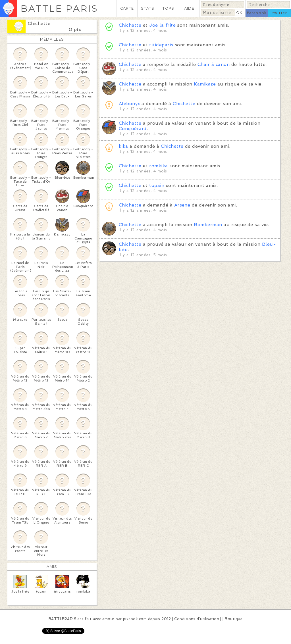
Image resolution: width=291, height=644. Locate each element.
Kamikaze (205, 84)
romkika (158, 166)
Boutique (234, 619)
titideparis (161, 45)
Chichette (39, 23)
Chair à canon (214, 64)
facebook (257, 13)
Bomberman (208, 225)
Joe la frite (162, 25)
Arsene (182, 205)
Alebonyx (129, 104)
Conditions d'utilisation (197, 619)
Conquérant (133, 129)
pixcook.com (135, 619)
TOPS (168, 8)
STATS (148, 8)
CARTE (127, 8)
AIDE (189, 8)
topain (157, 185)
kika (123, 146)
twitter (280, 13)
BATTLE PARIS (59, 8)
